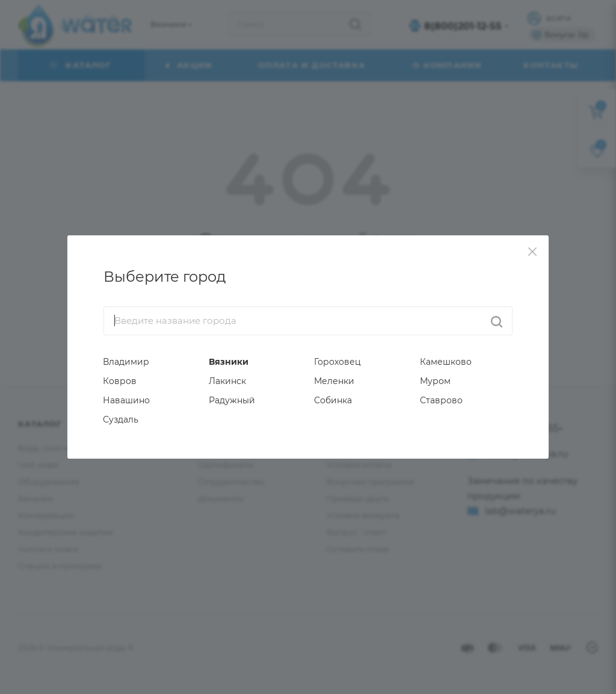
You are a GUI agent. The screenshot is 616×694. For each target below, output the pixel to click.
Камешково (446, 362)
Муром (435, 381)
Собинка (333, 400)
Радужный (232, 400)
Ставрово (441, 400)
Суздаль (121, 420)
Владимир (126, 362)
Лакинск (227, 381)
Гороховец (337, 362)
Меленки (334, 381)
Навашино (126, 400)
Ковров (120, 381)
